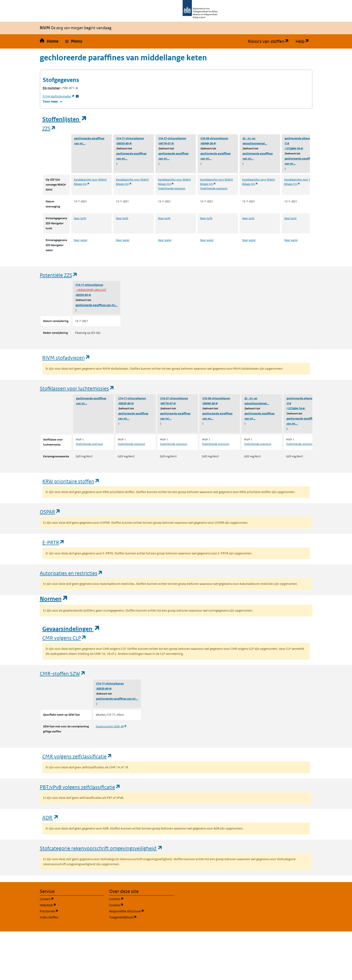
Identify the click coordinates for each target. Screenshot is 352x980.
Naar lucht (80, 218)
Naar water (81, 240)
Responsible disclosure (141, 911)
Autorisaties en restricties (71, 573)
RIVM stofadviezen (66, 358)
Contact (67, 899)
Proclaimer (69, 911)
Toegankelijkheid (141, 917)
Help (304, 41)
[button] (74, 41)
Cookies (136, 905)
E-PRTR (53, 542)
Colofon (137, 899)
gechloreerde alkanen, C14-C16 (302, 141)
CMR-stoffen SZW (63, 673)
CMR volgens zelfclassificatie (77, 756)
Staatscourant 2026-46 (111, 726)
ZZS (49, 128)
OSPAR (50, 512)
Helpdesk (68, 905)
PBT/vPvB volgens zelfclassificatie (80, 787)
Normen (54, 599)
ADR (50, 817)
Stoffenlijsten (65, 119)
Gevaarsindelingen (71, 629)
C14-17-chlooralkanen (130, 138)
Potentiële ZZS (59, 275)
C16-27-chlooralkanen (172, 138)
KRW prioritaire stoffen (71, 481)
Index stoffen (49, 917)
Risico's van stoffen (270, 41)
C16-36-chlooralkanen (214, 138)
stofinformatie (59, 96)
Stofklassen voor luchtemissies (77, 388)
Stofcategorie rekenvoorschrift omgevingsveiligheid (101, 848)
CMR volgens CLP (64, 638)
